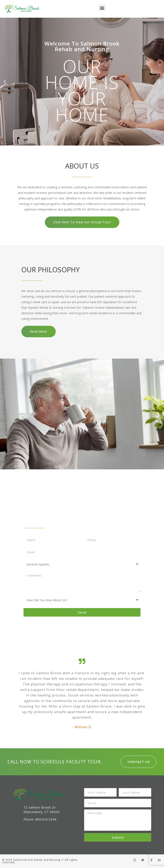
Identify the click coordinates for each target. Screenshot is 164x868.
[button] (102, 8)
